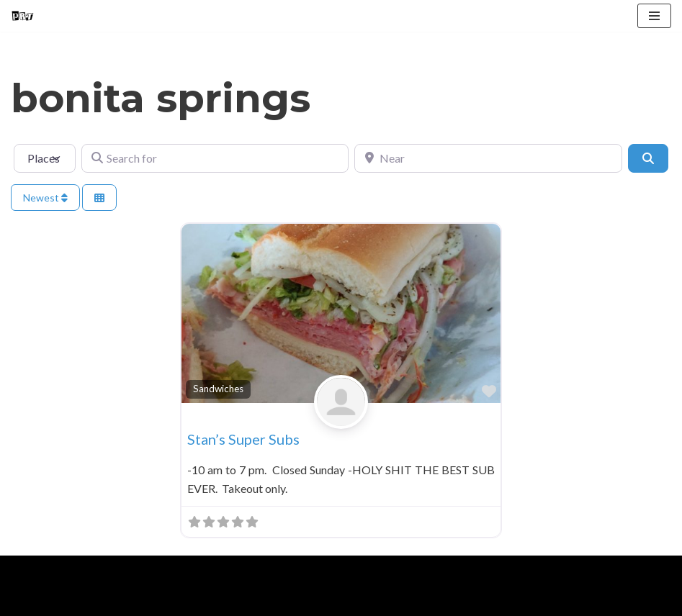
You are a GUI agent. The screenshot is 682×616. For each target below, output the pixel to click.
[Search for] (215, 158)
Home (29, 601)
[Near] (488, 158)
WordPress (135, 570)
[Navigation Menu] (654, 16)
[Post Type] (45, 158)
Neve (24, 570)
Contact (181, 601)
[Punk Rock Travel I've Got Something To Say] (22, 16)
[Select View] (99, 198)
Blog (129, 601)
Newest (45, 198)
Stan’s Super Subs (243, 439)
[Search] (648, 158)
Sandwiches (218, 389)
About (81, 601)
